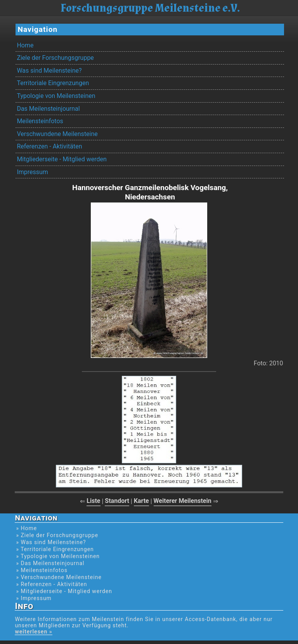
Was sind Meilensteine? (49, 71)
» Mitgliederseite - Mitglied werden (64, 591)
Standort (117, 501)
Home (25, 45)
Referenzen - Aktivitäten (49, 146)
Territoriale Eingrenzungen (53, 83)
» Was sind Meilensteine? (51, 542)
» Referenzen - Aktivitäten (51, 584)
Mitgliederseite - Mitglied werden (62, 159)
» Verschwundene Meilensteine (59, 577)
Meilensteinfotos (40, 121)
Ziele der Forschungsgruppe (55, 58)
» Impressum (34, 598)
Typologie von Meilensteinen (56, 96)
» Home (26, 528)
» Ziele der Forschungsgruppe (57, 535)
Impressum (32, 172)
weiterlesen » (33, 632)
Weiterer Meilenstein (183, 501)
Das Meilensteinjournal (48, 109)
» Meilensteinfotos (42, 570)
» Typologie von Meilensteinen (58, 556)
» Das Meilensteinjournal (50, 563)
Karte (141, 501)
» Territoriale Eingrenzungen (55, 549)
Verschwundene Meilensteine (57, 134)
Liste (93, 501)
